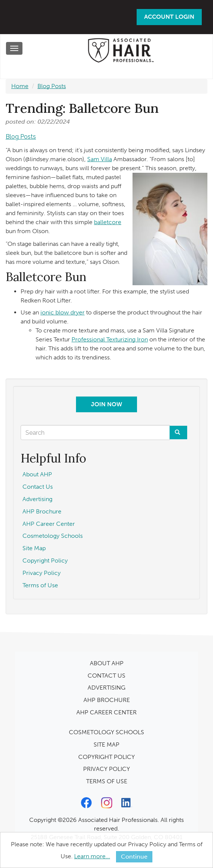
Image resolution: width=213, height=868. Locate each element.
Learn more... (92, 856)
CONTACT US (106, 676)
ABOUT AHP (107, 663)
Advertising (37, 499)
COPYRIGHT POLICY (106, 757)
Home (20, 86)
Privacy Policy (42, 573)
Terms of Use (40, 585)
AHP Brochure (42, 511)
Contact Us (38, 487)
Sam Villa (100, 159)
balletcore (108, 222)
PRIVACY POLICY (106, 769)
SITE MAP (106, 745)
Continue (134, 857)
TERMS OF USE (107, 781)
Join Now (106, 404)
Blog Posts (52, 86)
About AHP (37, 474)
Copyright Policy (45, 560)
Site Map (34, 548)
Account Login (169, 17)
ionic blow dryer (63, 312)
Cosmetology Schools (53, 536)
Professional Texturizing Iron (110, 339)
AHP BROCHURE (107, 700)
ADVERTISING (106, 688)
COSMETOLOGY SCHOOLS (106, 732)
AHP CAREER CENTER (106, 712)
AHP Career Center (49, 524)
